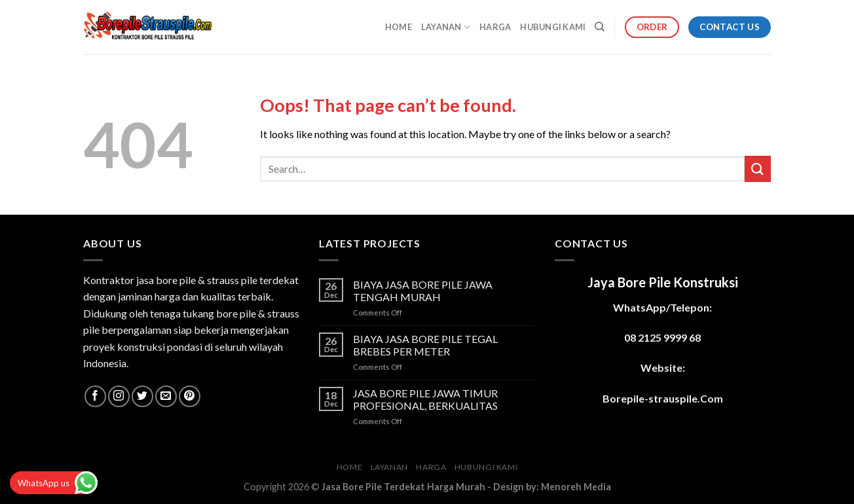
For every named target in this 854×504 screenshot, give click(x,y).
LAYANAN (446, 27)
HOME (399, 27)
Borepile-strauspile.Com (663, 398)
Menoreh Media (576, 487)
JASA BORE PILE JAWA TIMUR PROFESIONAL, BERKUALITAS (425, 399)
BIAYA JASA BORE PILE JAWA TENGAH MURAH (423, 291)
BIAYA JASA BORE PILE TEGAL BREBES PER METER (425, 345)
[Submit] (758, 169)
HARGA (495, 27)
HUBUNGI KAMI (553, 27)
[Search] (600, 27)
